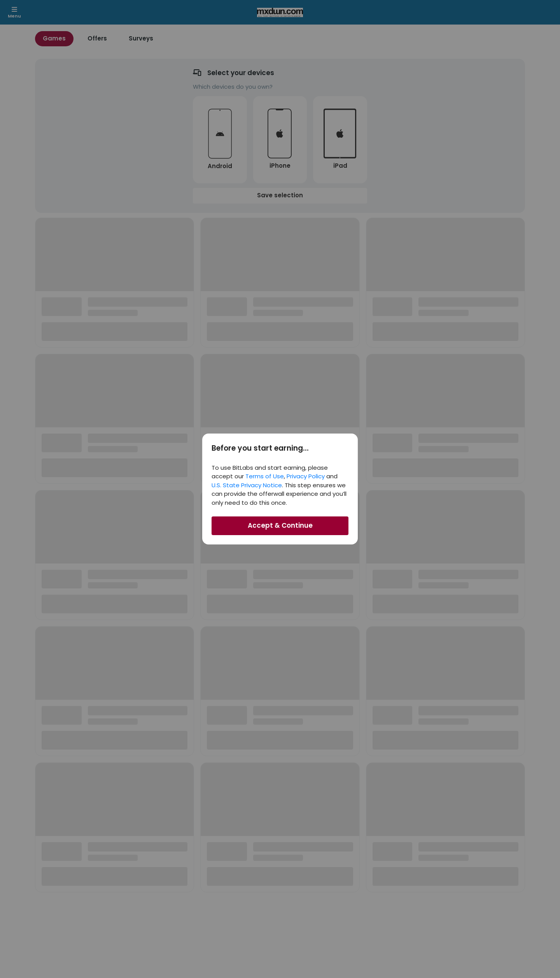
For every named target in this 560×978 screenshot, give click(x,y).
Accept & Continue (280, 525)
